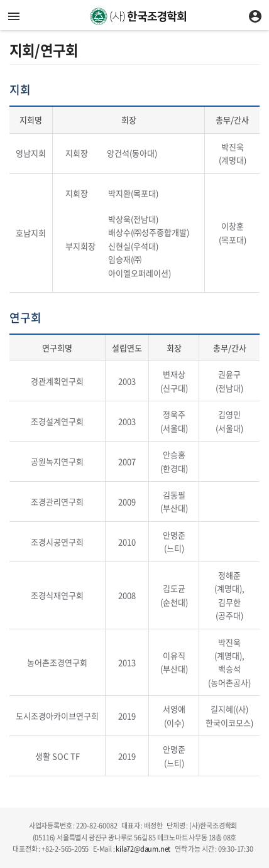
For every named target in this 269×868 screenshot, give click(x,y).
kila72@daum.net (143, 849)
